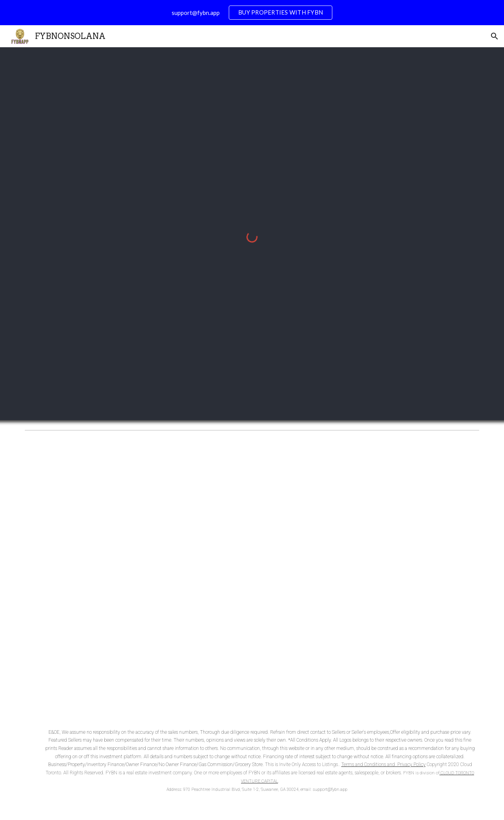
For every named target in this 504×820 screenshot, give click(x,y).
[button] (495, 36)
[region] (252, 13)
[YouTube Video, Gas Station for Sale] (252, 575)
